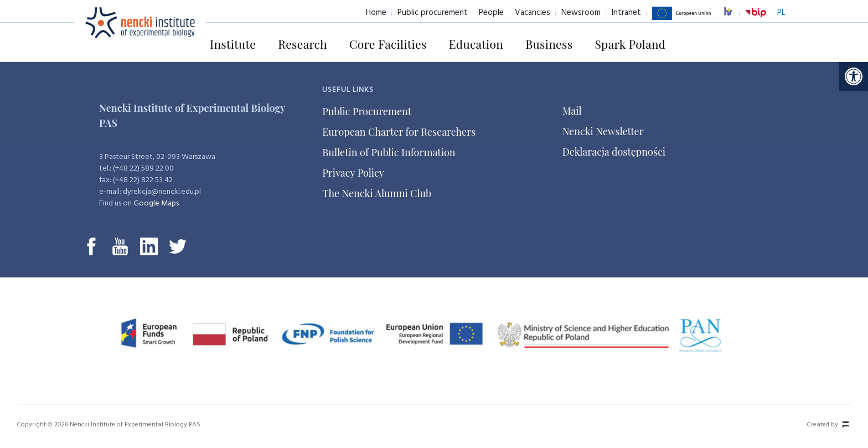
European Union (681, 19)
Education (476, 44)
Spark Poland (630, 44)
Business (549, 44)
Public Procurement (367, 111)
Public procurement (433, 13)
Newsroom (581, 13)
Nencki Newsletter (603, 131)
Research (303, 44)
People (491, 13)
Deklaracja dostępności (614, 152)
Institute (233, 44)
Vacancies (533, 13)
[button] (854, 76)
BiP (756, 19)
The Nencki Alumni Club (377, 193)
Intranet (626, 13)
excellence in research (734, 13)
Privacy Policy (353, 173)
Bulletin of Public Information (389, 152)
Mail (572, 111)
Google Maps (156, 204)
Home (376, 13)
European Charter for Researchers (399, 132)
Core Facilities (388, 44)
